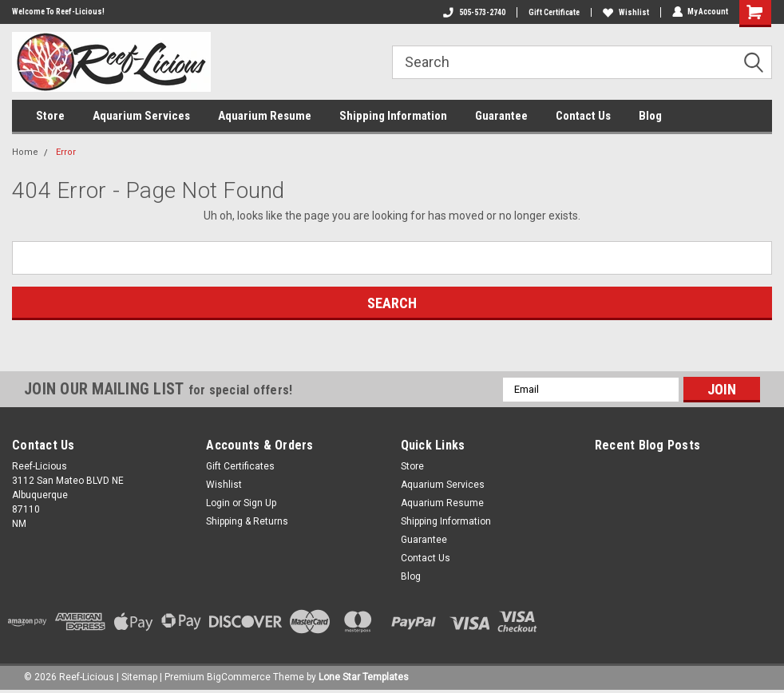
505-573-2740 (473, 12)
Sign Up (260, 503)
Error (66, 152)
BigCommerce (239, 677)
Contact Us (583, 116)
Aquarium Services (141, 116)
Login (218, 503)
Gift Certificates (240, 466)
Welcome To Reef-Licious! (58, 12)
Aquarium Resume (265, 116)
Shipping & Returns (247, 521)
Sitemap (139, 677)
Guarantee (501, 116)
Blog (650, 116)
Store (50, 116)
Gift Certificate (553, 12)
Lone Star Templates (364, 677)
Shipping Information (393, 116)
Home (25, 152)
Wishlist (625, 12)
